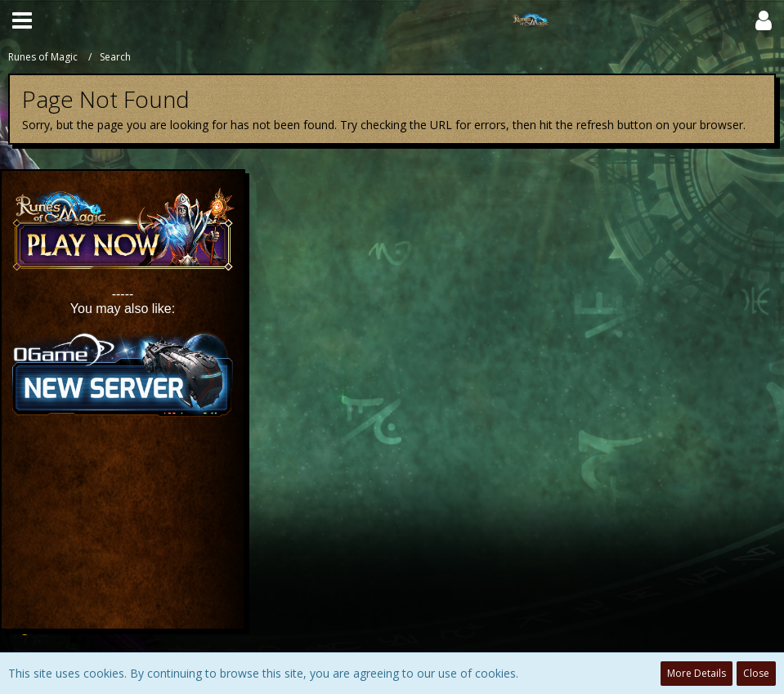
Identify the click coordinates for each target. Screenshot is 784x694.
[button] (22, 20)
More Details (697, 673)
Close (756, 673)
